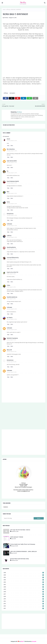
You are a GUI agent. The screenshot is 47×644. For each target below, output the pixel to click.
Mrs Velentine (11, 149)
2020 (24, 587)
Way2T (22, 641)
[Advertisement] (23, 417)
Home (4, 10)
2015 (24, 599)
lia (8, 171)
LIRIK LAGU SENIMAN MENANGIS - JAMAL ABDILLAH (23, 551)
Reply (8, 146)
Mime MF (9, 350)
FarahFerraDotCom (12, 297)
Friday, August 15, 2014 (11, 259)
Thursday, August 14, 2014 (12, 141)
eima (8, 202)
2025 (24, 575)
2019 (24, 589)
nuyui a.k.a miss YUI (13, 272)
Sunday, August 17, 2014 (11, 340)
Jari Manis (10, 318)
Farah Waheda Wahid (13, 181)
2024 (24, 577)
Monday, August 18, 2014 (12, 352)
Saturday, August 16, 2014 (12, 309)
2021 (24, 585)
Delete (12, 146)
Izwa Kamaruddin (12, 161)
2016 (24, 596)
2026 (24, 573)
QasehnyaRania (11, 247)
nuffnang (8, 10)
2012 (24, 606)
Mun (8, 192)
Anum (8, 139)
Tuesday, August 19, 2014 (12, 372)
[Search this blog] (18, 518)
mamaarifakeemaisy (13, 258)
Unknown (9, 224)
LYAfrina (9, 236)
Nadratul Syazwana (12, 338)
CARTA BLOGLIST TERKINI (17, 537)
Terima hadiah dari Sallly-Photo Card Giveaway (23, 544)
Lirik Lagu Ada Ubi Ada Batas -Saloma (20, 530)
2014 (24, 601)
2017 (24, 594)
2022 (24, 582)
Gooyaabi (34, 641)
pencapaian (12, 93)
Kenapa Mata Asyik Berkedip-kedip (19, 559)
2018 (24, 592)
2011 (24, 608)
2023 (24, 580)
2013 (24, 604)
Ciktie (8, 285)
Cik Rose (6, 18)
